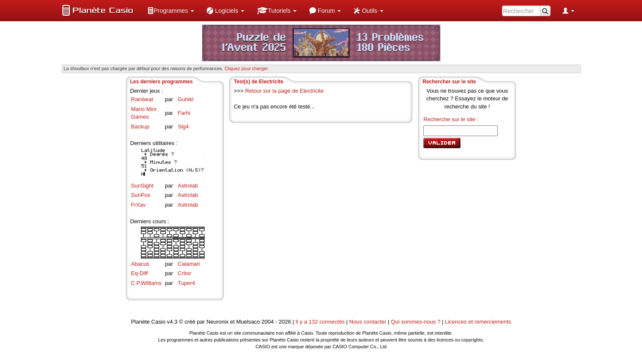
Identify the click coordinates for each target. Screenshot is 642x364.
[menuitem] (171, 11)
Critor (185, 273)
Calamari (189, 264)
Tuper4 (187, 283)
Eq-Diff (140, 273)
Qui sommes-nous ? (416, 322)
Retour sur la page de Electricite (284, 91)
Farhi (184, 113)
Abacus (140, 264)
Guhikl (186, 99)
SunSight (142, 186)
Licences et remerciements (478, 322)
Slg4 (183, 127)
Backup (140, 127)
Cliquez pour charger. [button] (247, 68)
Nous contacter (368, 322)
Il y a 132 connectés (321, 322)
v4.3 (172, 322)
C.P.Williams (146, 283)
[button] (171, 11)
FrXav (138, 205)
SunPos (141, 195)
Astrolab (188, 186)
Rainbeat (142, 99)
